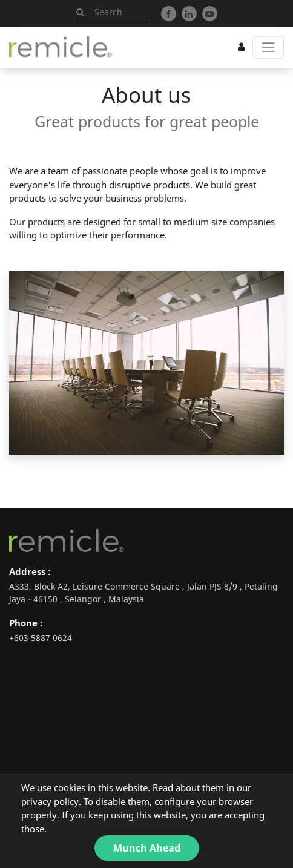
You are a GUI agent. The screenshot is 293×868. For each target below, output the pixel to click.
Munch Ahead (147, 848)
